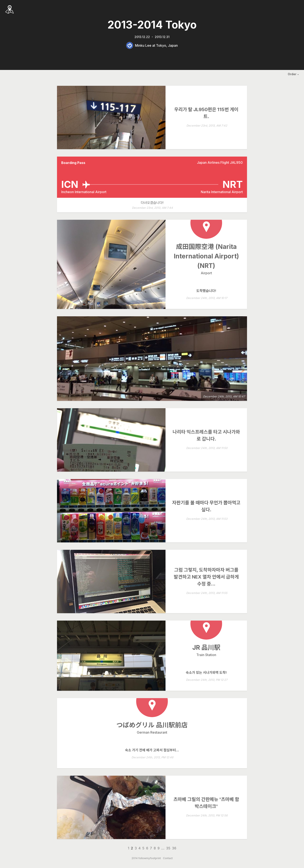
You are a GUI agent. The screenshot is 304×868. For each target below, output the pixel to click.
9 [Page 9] (159, 848)
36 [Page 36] (174, 848)
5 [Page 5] (143, 848)
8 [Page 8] (155, 848)
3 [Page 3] (136, 848)
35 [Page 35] (168, 848)
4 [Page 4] (140, 848)
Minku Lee (143, 45)
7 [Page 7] (151, 848)
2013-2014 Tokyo (152, 25)
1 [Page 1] (128, 848)
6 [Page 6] (147, 848)
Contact (168, 858)
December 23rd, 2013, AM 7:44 (152, 208)
